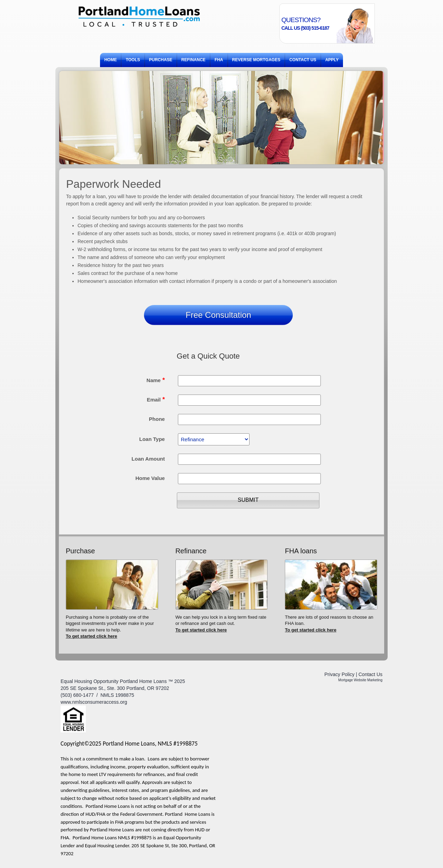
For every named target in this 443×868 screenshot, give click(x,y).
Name (156, 380)
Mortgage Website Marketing (360, 680)
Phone (157, 419)
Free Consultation (218, 315)
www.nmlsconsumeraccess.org (94, 702)
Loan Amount (148, 459)
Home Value (150, 478)
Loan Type (152, 439)
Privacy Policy (339, 674)
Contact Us (370, 674)
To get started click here (92, 636)
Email (156, 399)
